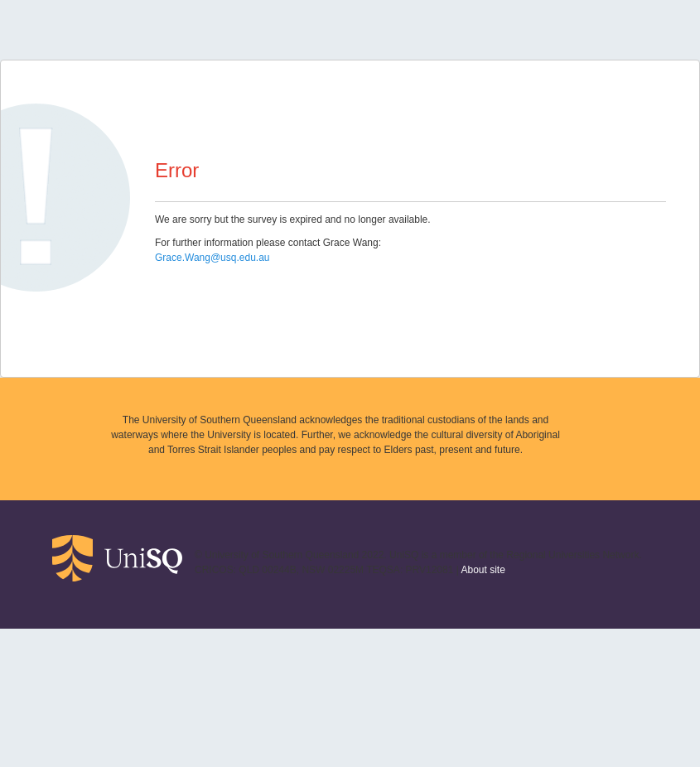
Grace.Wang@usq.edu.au (212, 258)
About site (483, 570)
